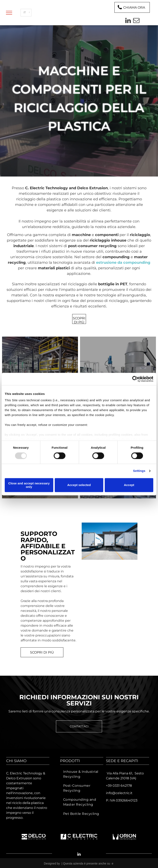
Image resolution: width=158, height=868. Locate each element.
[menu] (9, 13)
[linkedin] (128, 21)
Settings (139, 471)
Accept (129, 485)
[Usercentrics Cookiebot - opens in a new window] (135, 379)
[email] (136, 21)
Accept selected (79, 485)
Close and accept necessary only (29, 485)
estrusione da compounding (123, 263)
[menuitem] (82, 774)
